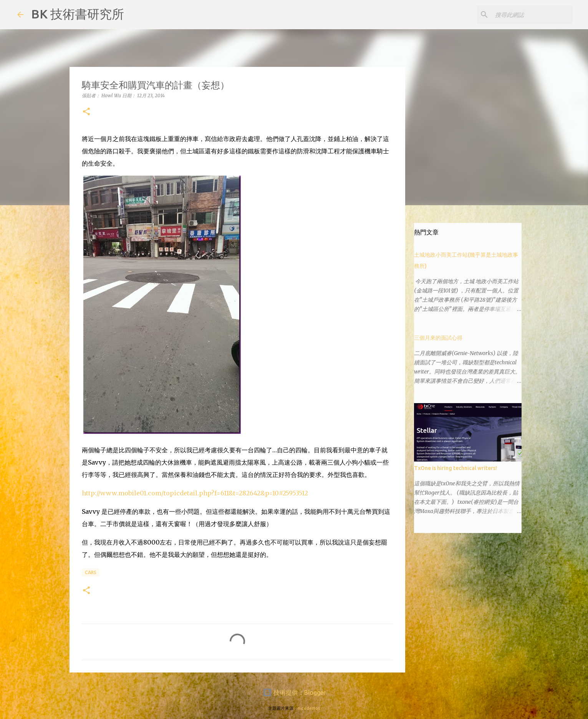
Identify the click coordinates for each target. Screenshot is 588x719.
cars (91, 572)
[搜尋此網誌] (532, 15)
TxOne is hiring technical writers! (455, 468)
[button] (86, 112)
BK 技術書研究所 (78, 14)
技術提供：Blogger (294, 692)
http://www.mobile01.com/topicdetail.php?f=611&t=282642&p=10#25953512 (195, 493)
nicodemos (309, 708)
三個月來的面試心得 (438, 338)
